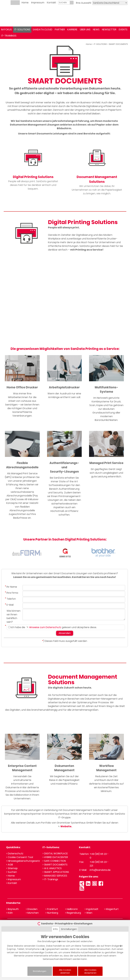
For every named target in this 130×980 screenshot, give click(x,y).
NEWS (96, 29)
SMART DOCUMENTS (118, 44)
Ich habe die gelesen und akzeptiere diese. (53, 627)
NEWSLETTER (109, 29)
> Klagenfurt (111, 909)
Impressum (38, 3)
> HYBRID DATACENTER (55, 857)
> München (32, 913)
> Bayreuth (12, 909)
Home (25, 3)
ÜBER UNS (85, 29)
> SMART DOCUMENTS (55, 865)
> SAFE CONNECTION (54, 861)
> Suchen (11, 872)
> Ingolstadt (91, 909)
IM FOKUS (7, 29)
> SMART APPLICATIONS (56, 872)
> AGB (10, 865)
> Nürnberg (52, 913)
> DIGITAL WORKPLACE (55, 853)
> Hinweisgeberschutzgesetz (23, 861)
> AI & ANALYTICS (52, 868)
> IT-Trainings (50, 879)
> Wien (88, 913)
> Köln (9, 913)
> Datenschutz (15, 853)
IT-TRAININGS (9, 36)
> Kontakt (12, 883)
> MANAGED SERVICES (55, 876)
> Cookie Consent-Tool (20, 857)
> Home (10, 876)
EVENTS (123, 29)
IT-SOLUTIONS (22, 29)
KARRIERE (72, 29)
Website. (65, 826)
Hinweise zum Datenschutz (43, 627)
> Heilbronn (71, 909)
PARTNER (60, 29)
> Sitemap (12, 868)
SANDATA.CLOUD (42, 29)
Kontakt (52, 3)
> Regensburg (73, 913)
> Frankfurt (52, 909)
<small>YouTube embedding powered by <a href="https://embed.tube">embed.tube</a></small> (65, 298)
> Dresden (32, 909)
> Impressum (13, 879)
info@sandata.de (100, 870)
